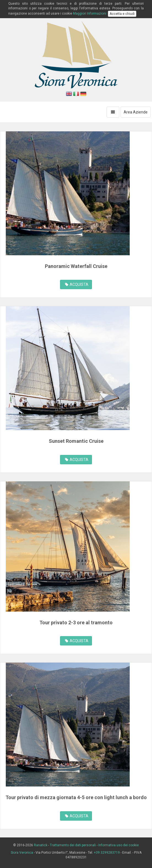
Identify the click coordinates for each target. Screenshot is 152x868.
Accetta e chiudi (122, 14)
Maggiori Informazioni (90, 13)
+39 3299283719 (107, 853)
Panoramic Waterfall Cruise (76, 266)
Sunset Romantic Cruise (76, 441)
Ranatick (41, 845)
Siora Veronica (22, 853)
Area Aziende (136, 112)
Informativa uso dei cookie (119, 845)
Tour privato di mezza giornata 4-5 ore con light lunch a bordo (76, 797)
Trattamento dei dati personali (73, 845)
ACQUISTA (77, 284)
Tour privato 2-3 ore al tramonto (76, 622)
